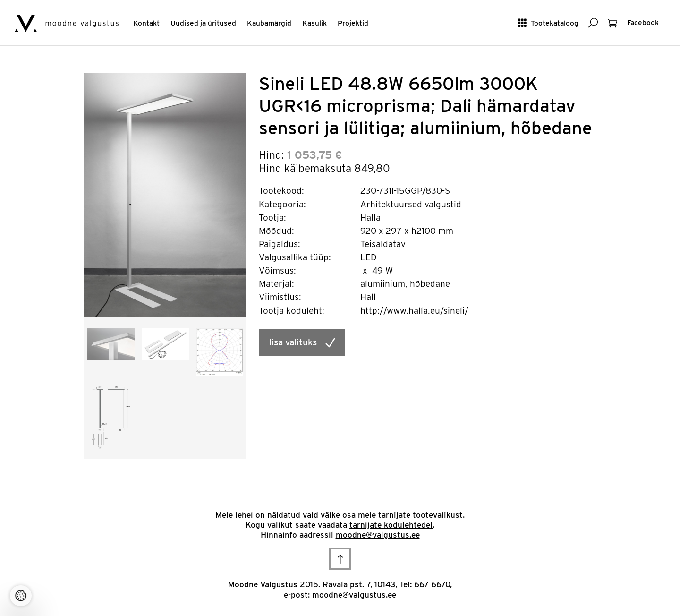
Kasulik (314, 23)
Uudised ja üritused (203, 23)
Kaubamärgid (269, 23)
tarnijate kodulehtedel (391, 525)
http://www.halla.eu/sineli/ (414, 311)
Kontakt (146, 23)
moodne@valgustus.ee (378, 535)
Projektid (353, 23)
